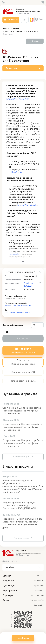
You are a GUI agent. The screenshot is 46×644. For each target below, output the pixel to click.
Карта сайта (39, 605)
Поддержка (39, 591)
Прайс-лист (39, 586)
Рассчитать (23, 339)
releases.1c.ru (15, 254)
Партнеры (8, 595)
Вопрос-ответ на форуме (23, 381)
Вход (41, 19)
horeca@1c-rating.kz (27, 205)
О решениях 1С (38, 581)
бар (6, 312)
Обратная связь (37, 595)
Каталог (15, 29)
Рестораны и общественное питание (18, 306)
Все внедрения (21, 538)
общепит (12, 312)
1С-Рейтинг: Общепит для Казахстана (19, 32)
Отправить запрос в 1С (23, 372)
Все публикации (21, 457)
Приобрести (23, 638)
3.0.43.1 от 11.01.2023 (28, 285)
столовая (26, 312)
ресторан (19, 312)
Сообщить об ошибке (35, 600)
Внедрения (8, 581)
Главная (6, 29)
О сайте (40, 576)
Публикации (9, 586)
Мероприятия (10, 591)
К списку (36, 41)
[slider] (7, 332)
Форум (6, 600)
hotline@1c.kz (16, 172)
